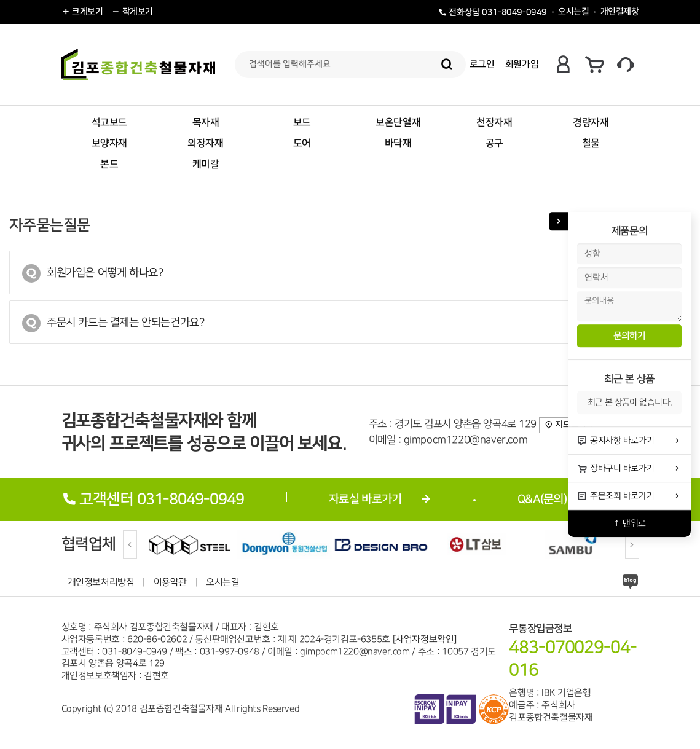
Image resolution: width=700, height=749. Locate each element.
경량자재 (591, 122)
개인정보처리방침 (101, 582)
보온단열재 (398, 122)
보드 (302, 122)
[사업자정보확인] (425, 639)
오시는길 (573, 12)
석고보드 (109, 122)
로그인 (482, 64)
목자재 (206, 122)
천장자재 (494, 122)
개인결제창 (620, 12)
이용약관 (170, 582)
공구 (494, 143)
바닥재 (398, 143)
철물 (591, 143)
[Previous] (130, 544)
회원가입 (522, 64)
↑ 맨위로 (629, 523)
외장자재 (205, 143)
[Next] (632, 544)
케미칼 (206, 164)
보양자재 (109, 143)
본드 (109, 164)
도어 (302, 143)
